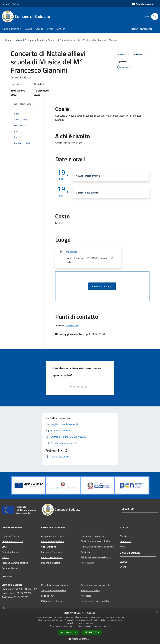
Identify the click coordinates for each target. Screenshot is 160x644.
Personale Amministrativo (15, 563)
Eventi (40, 40)
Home (8, 40)
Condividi (124, 54)
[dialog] (80, 626)
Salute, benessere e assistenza (96, 557)
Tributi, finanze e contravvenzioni (97, 547)
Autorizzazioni (88, 563)
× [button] (157, 612)
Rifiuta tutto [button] (92, 632)
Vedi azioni (140, 54)
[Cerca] (155, 16)
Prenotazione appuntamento (56, 585)
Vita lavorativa (49, 547)
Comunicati (126, 541)
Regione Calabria (10, 4)
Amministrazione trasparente (95, 585)
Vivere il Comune (24, 40)
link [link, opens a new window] (108, 626)
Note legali (86, 596)
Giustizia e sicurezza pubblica (95, 541)
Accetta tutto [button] (69, 632)
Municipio (72, 252)
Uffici (4, 547)
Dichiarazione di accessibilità (95, 601)
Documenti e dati (10, 568)
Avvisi (123, 547)
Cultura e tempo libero (52, 541)
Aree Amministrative (12, 541)
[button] (80, 639)
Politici (5, 557)
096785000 (72, 325)
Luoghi (123, 561)
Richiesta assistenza (51, 601)
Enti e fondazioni (10, 552)
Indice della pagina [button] (23, 104)
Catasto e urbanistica (52, 557)
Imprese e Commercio (52, 552)
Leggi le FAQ (47, 596)
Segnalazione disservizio (53, 590)
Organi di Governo (11, 536)
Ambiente (86, 552)
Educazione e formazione (93, 536)
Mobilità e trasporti (51, 563)
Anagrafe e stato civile (52, 536)
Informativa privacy (90, 590)
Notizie (124, 536)
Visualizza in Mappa (102, 286)
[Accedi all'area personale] (143, 4)
